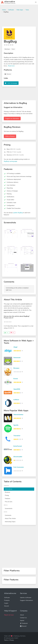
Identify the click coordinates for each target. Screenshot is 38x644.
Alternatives (9, 489)
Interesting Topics (10, 522)
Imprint (22, 621)
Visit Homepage (12, 83)
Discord (6, 606)
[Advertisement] (19, 19)
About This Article (10, 518)
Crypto (6, 603)
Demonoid (17, 358)
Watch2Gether (18, 415)
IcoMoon (16, 400)
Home (4, 10)
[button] (36, 2)
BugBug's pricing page (10, 161)
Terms (6, 640)
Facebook (24, 623)
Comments (8, 515)
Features (8, 499)
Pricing (7, 495)
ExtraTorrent (18, 446)
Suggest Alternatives (26, 600)
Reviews (7, 492)
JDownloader (18, 457)
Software (11, 10)
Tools (27, 10)
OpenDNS (17, 389)
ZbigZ (15, 347)
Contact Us (23, 618)
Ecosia (16, 379)
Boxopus (16, 368)
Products (7, 600)
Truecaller (17, 436)
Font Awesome (19, 467)
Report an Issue (9, 615)
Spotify (16, 425)
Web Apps (20, 10)
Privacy (12, 640)
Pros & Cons (9, 502)
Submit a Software (26, 598)
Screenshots (9, 509)
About (22, 615)
